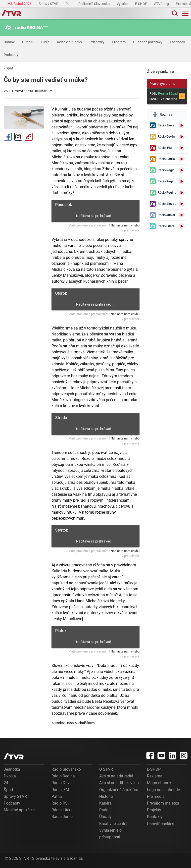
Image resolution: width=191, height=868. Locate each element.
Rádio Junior (63, 817)
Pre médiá (156, 796)
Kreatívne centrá (113, 824)
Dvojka (10, 776)
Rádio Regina (63, 776)
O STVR (106, 769)
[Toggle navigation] (185, 13)
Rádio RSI (60, 803)
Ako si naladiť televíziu (119, 783)
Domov (9, 42)
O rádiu (28, 42)
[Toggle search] (174, 13)
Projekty (154, 810)
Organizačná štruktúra (119, 790)
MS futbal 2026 (20, 4)
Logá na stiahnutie (163, 790)
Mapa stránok (159, 783)
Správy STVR (49, 4)
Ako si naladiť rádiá (116, 776)
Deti (69, 4)
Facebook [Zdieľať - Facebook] (8, 137)
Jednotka (12, 769)
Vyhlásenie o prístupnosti (110, 834)
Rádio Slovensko (66, 769)
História (106, 796)
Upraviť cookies (161, 824)
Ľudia (45, 42)
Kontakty (155, 817)
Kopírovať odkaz (29, 137)
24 (6, 783)
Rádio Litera (62, 810)
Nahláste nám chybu (125, 225)
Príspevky (97, 42)
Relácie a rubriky (70, 42)
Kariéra (105, 803)
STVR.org (162, 4)
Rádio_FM (60, 790)
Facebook (177, 42)
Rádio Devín (62, 783)
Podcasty (11, 55)
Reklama (155, 776)
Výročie (123, 4)
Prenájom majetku (163, 803)
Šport (8, 790)
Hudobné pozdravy (148, 42)
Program (119, 42)
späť (8, 68)
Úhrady (105, 817)
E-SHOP (142, 4)
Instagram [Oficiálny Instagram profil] (18, 137)
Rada (104, 810)
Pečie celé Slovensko (94, 4)
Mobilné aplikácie (19, 810)
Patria (57, 796)
